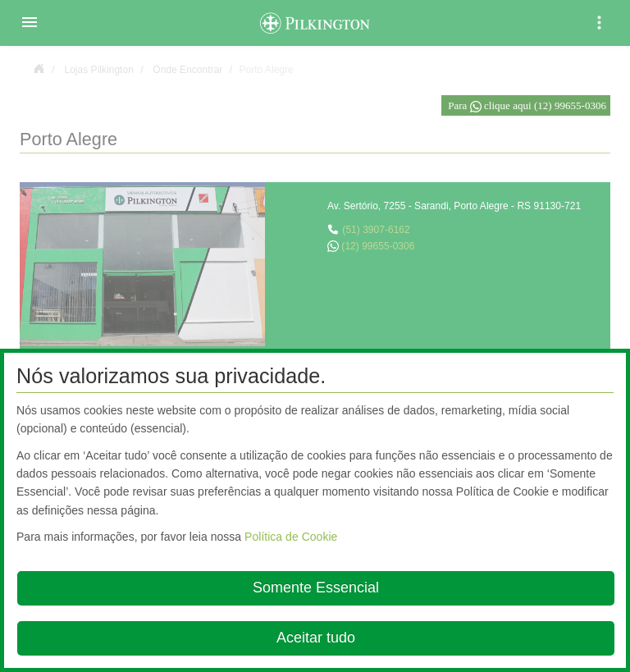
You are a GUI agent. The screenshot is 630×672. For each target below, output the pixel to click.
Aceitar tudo (316, 638)
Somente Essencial (316, 587)
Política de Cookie (291, 537)
